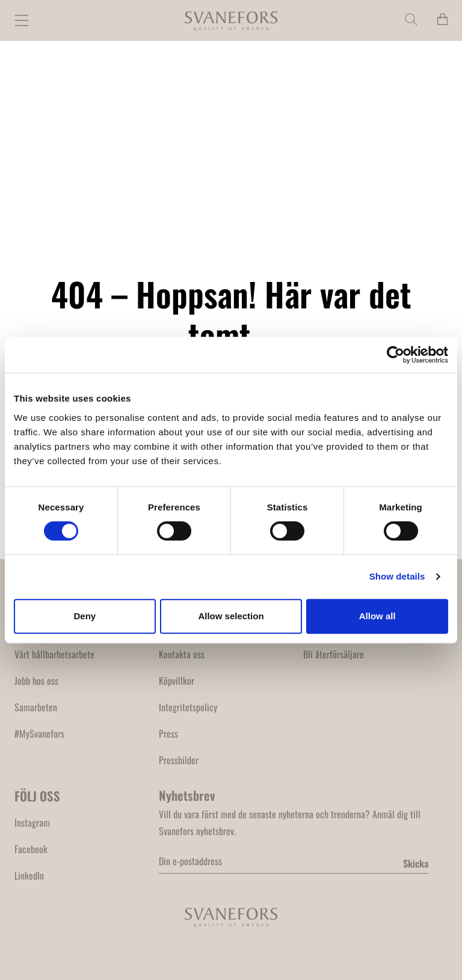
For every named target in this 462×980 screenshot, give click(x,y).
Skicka (416, 863)
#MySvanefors (39, 733)
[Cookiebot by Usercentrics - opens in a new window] (396, 355)
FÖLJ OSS (37, 796)
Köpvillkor (177, 681)
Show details (397, 576)
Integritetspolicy (188, 707)
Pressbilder (179, 760)
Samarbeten (36, 707)
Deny (85, 616)
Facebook (31, 849)
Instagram (32, 822)
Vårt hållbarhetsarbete (54, 654)
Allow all (377, 616)
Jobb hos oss (36, 681)
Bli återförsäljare (334, 654)
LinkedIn (29, 875)
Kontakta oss (182, 654)
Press (168, 733)
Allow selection (231, 616)
